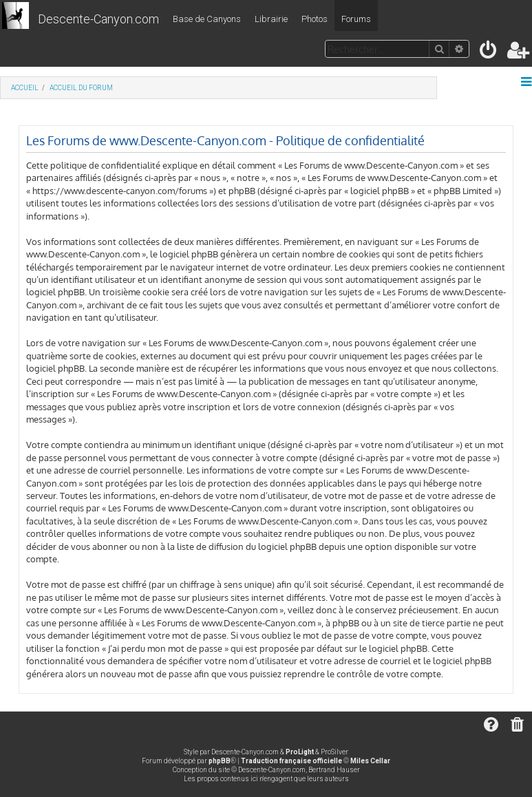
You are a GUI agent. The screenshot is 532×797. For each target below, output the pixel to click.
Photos (315, 19)
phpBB (220, 761)
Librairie (271, 19)
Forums (356, 19)
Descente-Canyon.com (98, 19)
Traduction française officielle (291, 761)
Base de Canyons (207, 19)
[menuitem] (489, 53)
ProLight (300, 752)
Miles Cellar (370, 761)
